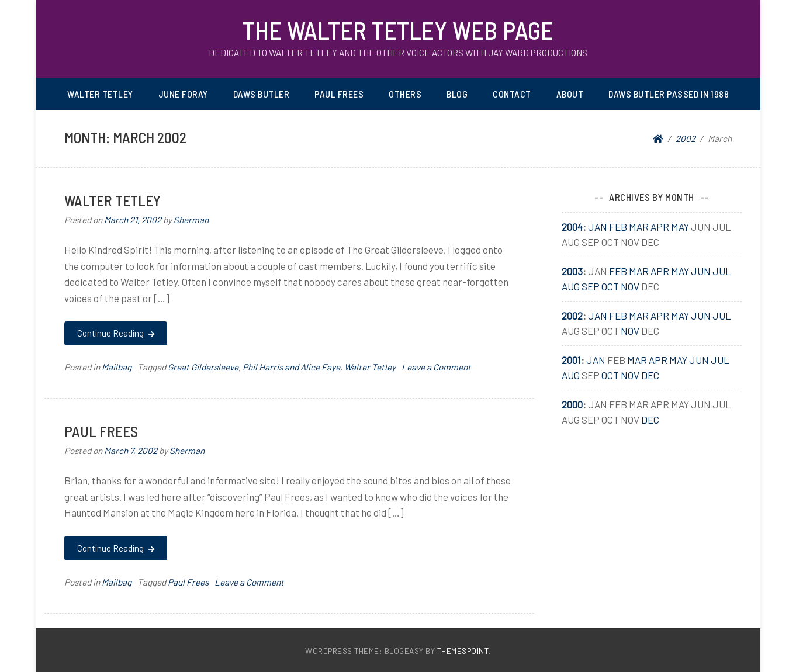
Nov (630, 286)
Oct (610, 286)
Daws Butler (262, 94)
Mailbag (117, 367)
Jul (722, 271)
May (680, 227)
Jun (701, 271)
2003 (572, 271)
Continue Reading (115, 333)
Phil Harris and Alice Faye (291, 367)
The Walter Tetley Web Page (398, 30)
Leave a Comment (436, 367)
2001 (571, 360)
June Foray (183, 94)
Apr (660, 227)
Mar (639, 227)
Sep (591, 286)
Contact (512, 94)
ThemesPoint (463, 651)
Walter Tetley (100, 94)
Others (405, 94)
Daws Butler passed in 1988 (669, 94)
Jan (598, 227)
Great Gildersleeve (203, 367)
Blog (457, 94)
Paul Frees (339, 94)
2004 (572, 227)
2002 (572, 316)
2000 (572, 404)
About (570, 94)
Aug (571, 286)
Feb (618, 227)
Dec (650, 375)
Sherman (191, 220)
